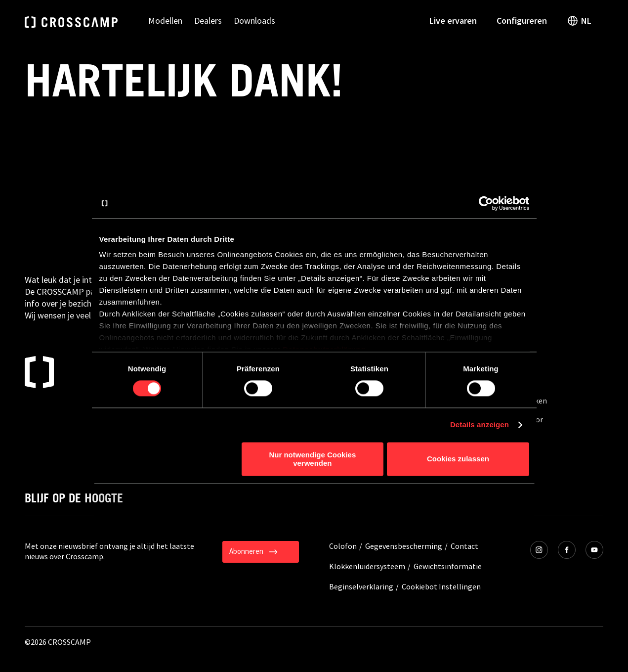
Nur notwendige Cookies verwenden (312, 459)
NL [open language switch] (579, 21)
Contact (464, 546)
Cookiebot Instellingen (441, 586)
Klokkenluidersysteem (367, 566)
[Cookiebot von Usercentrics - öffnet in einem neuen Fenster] (486, 203)
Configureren (522, 21)
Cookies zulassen (458, 459)
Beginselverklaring (361, 586)
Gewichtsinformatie (448, 566)
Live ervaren (453, 21)
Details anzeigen (480, 425)
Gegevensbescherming (404, 546)
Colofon (343, 546)
